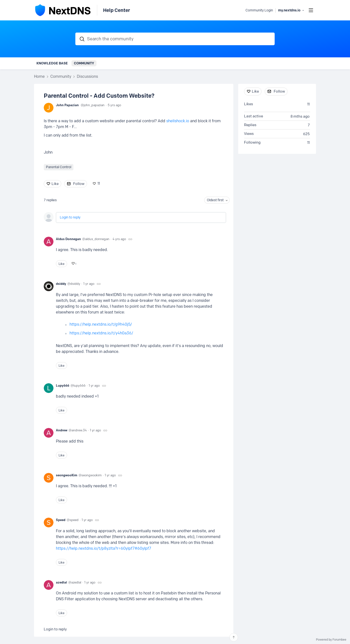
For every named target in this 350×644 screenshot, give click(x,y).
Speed (61, 520)
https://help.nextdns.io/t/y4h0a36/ (101, 333)
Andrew (62, 430)
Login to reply (70, 217)
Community (84, 63)
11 (99, 183)
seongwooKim (67, 475)
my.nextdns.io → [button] (291, 10)
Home (39, 76)
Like (55, 184)
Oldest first (215, 200)
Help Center (117, 10)
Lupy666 (63, 385)
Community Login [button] (259, 10)
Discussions (87, 76)
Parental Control (59, 167)
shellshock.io (178, 121)
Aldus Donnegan (68, 239)
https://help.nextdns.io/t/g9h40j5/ (101, 324)
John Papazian (67, 105)
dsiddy (61, 284)
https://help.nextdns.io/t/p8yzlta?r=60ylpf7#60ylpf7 (104, 548)
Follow (79, 184)
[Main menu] (311, 10)
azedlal (61, 582)
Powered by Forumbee (331, 640)
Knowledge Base (52, 63)
